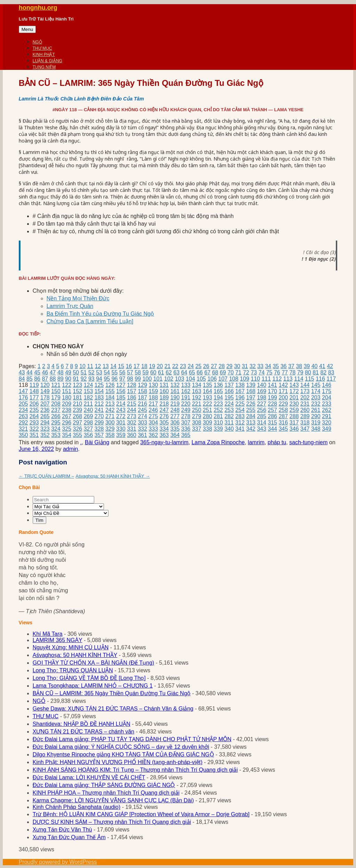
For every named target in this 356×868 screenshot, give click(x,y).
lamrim (256, 442)
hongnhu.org (38, 8)
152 (77, 391)
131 (164, 385)
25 (199, 366)
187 (142, 398)
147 (23, 391)
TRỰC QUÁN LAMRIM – (46, 476)
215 (132, 404)
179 (56, 398)
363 (164, 435)
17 (137, 366)
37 (291, 366)
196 (240, 398)
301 (121, 423)
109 (245, 379)
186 (132, 398)
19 (152, 366)
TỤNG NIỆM (44, 67)
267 (67, 416)
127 (121, 385)
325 (67, 429)
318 (305, 423)
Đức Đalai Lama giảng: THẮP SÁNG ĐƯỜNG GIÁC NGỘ (104, 785)
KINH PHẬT (44, 55)
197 (251, 398)
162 (186, 391)
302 (132, 423)
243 (121, 410)
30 (237, 366)
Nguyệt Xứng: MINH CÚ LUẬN (71, 647)
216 (142, 404)
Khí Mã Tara (48, 634)
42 (330, 366)
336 (186, 429)
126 (110, 385)
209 (67, 404)
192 (197, 398)
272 (121, 416)
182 (88, 398)
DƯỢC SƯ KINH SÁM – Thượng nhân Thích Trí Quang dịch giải (112, 822)
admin (71, 449)
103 (180, 379)
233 (327, 404)
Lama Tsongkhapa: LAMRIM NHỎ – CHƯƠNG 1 (93, 686)
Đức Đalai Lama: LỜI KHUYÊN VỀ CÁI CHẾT (89, 777)
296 (67, 423)
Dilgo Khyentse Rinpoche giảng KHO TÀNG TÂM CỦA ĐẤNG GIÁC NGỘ (123, 755)
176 (23, 398)
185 (121, 398)
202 (305, 398)
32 (253, 366)
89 (60, 379)
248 (175, 410)
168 (251, 391)
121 (56, 385)
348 (316, 429)
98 (130, 379)
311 (229, 423)
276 (164, 416)
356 (88, 435)
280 (207, 416)
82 (323, 372)
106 (212, 379)
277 (175, 416)
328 (99, 429)
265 (45, 416)
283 (240, 416)
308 (197, 423)
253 (229, 410)
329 (110, 429)
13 (106, 366)
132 (175, 385)
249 (186, 410)
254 (240, 410)
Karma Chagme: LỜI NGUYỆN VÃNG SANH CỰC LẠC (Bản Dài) (113, 800)
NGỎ (37, 42)
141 (272, 385)
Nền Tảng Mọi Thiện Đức (78, 298)
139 (251, 385)
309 (207, 423)
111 (266, 379)
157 (132, 391)
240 (88, 410)
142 (283, 385)
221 (197, 404)
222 (207, 404)
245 (142, 410)
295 (56, 423)
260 (305, 410)
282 (229, 416)
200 (283, 398)
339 (219, 429)
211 (88, 404)
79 (300, 372)
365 (186, 435)
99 (138, 379)
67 (208, 372)
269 (88, 416)
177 (34, 398)
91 (76, 379)
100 (147, 379)
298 (88, 423)
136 (219, 385)
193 (207, 398)
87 (45, 379)
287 (283, 416)
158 (142, 391)
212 (99, 404)
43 (22, 372)
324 (56, 429)
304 (153, 423)
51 (84, 372)
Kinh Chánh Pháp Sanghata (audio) (77, 807)
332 (142, 429)
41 (322, 366)
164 (207, 391)
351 (34, 435)
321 (23, 429)
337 (197, 429)
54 (107, 372)
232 (316, 404)
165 (219, 391)
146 (327, 385)
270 (99, 416)
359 (121, 435)
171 (283, 391)
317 (294, 423)
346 (294, 429)
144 (305, 385)
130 (153, 385)
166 (229, 391)
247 (164, 410)
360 (132, 435)
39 (307, 366)
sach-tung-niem (308, 442)
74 (261, 372)
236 (45, 410)
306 (175, 423)
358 (110, 435)
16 (129, 366)
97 (122, 379)
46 (45, 372)
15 (121, 366)
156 (121, 391)
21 (168, 366)
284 (251, 416)
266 (56, 416)
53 (99, 372)
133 (186, 385)
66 (200, 372)
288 (294, 416)
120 (45, 385)
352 (45, 435)
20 (160, 366)
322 (34, 429)
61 (161, 372)
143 (294, 385)
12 (98, 366)
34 (268, 366)
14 (113, 366)
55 (115, 372)
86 (37, 379)
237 (56, 410)
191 (186, 398)
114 (299, 379)
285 (262, 416)
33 (260, 366)
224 (229, 404)
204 (327, 398)
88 (53, 379)
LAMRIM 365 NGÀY (58, 640)
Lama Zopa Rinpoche (218, 442)
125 (99, 385)
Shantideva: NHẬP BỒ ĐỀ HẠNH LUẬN (82, 724)
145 (316, 385)
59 (146, 372)
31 (245, 366)
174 (316, 391)
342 (251, 429)
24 (191, 366)
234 (23, 410)
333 (153, 429)
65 (192, 372)
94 (99, 379)
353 (56, 435)
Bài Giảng (97, 442)
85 (30, 379)
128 (132, 385)
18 (144, 366)
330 (121, 429)
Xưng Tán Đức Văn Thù (62, 830)
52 (91, 372)
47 (53, 372)
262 (327, 410)
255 (251, 410)
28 (222, 366)
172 (294, 391)
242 (110, 410)
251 (207, 410)
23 (183, 366)
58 (138, 372)
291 (327, 416)
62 (169, 372)
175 (327, 391)
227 (262, 404)
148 (34, 391)
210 (77, 404)
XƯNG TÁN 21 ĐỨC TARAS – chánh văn (84, 732)
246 (153, 410)
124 (88, 385)
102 (169, 379)
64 (184, 372)
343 (262, 429)
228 (272, 404)
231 (305, 404)
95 (107, 379)
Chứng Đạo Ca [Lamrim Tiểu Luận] (90, 321)
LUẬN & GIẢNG (47, 61)
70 (230, 372)
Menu (27, 29)
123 (77, 385)
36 (284, 366)
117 (331, 379)
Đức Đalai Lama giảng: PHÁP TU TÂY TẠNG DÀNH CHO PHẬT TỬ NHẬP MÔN (132, 739)
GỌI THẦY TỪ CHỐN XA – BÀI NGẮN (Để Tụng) (94, 663)
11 (90, 366)
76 (277, 372)
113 (288, 379)
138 (240, 385)
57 (130, 372)
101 (158, 379)
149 (45, 391)
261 (316, 410)
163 (197, 391)
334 (164, 429)
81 (316, 372)
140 (262, 385)
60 (153, 372)
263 (23, 416)
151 (67, 391)
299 (99, 423)
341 (240, 429)
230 (294, 404)
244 (132, 410)
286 (272, 416)
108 (234, 379)
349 (327, 429)
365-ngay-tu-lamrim (164, 442)
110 (255, 379)
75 (269, 372)
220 (186, 404)
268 (77, 416)
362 (153, 435)
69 (223, 372)
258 (283, 410)
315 (272, 423)
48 (60, 372)
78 (292, 372)
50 (76, 372)
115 (310, 379)
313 (251, 423)
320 (327, 423)
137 (229, 385)
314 (262, 423)
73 (254, 372)
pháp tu (277, 442)
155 (110, 391)
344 (272, 429)
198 (262, 398)
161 (175, 391)
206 (34, 404)
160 (164, 391)
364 (175, 435)
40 (315, 366)
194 (219, 398)
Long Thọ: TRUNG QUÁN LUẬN (73, 670)
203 (316, 398)
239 (77, 410)
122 (67, 385)
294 (45, 423)
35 (276, 366)
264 (34, 416)
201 (294, 398)
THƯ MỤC (42, 48)
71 (238, 372)
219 (175, 404)
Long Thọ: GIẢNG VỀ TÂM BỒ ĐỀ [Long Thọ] (89, 678)
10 (82, 366)
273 (132, 416)
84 (22, 379)
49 (68, 372)
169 (262, 391)
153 (88, 391)
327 (88, 429)
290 (316, 416)
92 (84, 379)
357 (99, 435)
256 (262, 410)
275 (153, 416)
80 (308, 372)
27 (214, 366)
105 (201, 379)
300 (110, 423)
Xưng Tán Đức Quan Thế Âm (69, 837)
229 (283, 404)
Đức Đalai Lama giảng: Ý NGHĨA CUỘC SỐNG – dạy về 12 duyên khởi (121, 747)
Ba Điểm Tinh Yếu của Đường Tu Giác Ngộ (100, 314)
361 (142, 435)
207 (45, 404)
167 (240, 391)
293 (34, 423)
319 (316, 423)
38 (299, 366)
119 (34, 385)
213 (110, 404)
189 (164, 398)
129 (142, 385)
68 (215, 372)
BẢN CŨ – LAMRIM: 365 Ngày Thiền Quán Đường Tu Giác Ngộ (112, 693)
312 (240, 423)
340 (229, 429)
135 (207, 385)
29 (229, 366)
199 (272, 398)
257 (272, 410)
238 (67, 410)
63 (177, 372)
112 (277, 379)
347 (305, 429)
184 (110, 398)
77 (285, 372)
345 (283, 429)
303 (142, 423)
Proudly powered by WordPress (58, 862)
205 (23, 404)
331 (132, 429)
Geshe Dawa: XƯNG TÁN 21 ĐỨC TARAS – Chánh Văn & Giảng (113, 709)
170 (272, 391)
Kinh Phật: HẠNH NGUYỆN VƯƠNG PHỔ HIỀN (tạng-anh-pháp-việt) (118, 762)
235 (34, 410)
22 (175, 366)
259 (294, 410)
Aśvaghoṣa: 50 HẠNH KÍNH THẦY (113, 476)
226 (251, 404)
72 (246, 372)
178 (45, 398)
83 (331, 372)
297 (77, 423)
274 (142, 416)
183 (99, 398)
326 (77, 429)
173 (305, 391)
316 (283, 423)
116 (320, 379)
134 (197, 385)
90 (68, 379)
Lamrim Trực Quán (70, 306)
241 (99, 410)
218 (164, 404)
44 (30, 372)
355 (77, 435)
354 (67, 435)
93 (91, 379)
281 (219, 416)
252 (219, 410)
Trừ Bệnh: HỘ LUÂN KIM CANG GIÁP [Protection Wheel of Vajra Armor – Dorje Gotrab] (141, 814)
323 (45, 429)
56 (122, 372)
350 (23, 435)
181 (77, 398)
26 (206, 366)
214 (121, 404)
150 (56, 391)
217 (153, 404)
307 (186, 423)
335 (175, 429)
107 (223, 379)
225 (240, 404)
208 (56, 404)
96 (115, 379)
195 (229, 398)
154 (99, 391)
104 (190, 379)
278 (186, 416)
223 (219, 404)
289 (305, 416)
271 (110, 416)
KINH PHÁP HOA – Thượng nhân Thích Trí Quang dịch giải (106, 793)
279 (197, 416)
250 (197, 410)
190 (175, 398)
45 (37, 372)
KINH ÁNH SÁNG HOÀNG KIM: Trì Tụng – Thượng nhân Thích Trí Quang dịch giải (135, 770)
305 (164, 423)
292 (23, 423)
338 (207, 429)
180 (67, 398)
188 (153, 398)
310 (219, 423)
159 (153, 391)
